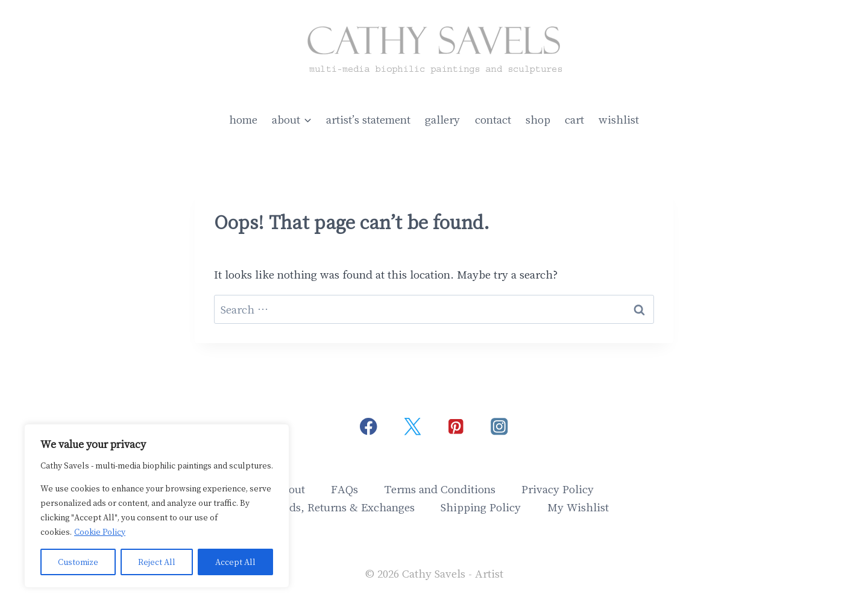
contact (493, 119)
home (243, 119)
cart (574, 119)
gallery (442, 119)
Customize (78, 562)
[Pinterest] (456, 427)
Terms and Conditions (440, 489)
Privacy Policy (558, 489)
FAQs (344, 489)
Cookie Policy (100, 532)
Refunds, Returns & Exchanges (337, 507)
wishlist (619, 119)
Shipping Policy (481, 507)
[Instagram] (499, 427)
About (290, 489)
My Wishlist (578, 507)
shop (538, 119)
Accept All (235, 562)
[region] (157, 506)
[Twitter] (412, 427)
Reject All (157, 562)
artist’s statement (368, 119)
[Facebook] (369, 427)
